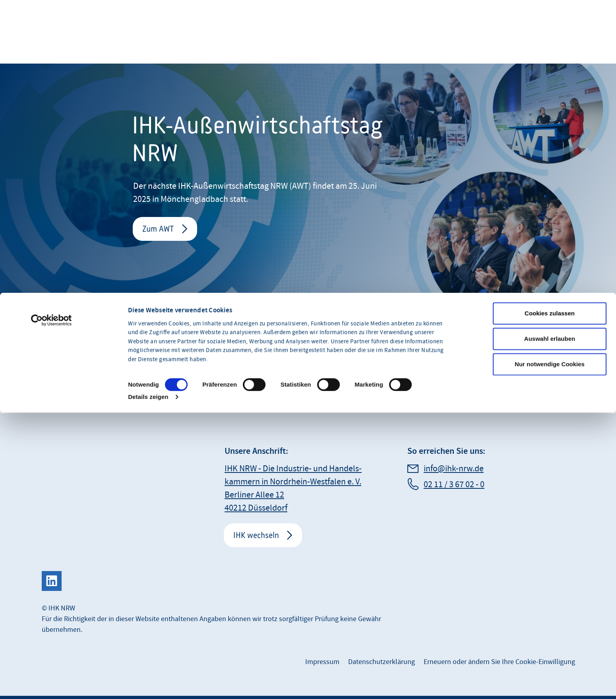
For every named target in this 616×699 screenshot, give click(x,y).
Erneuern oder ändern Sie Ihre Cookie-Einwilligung (499, 662)
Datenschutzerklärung (382, 662)
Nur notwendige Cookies (550, 421)
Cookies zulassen (550, 370)
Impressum (322, 662)
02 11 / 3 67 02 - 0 (454, 485)
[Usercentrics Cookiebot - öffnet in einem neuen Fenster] (51, 377)
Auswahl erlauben (550, 396)
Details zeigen (148, 454)
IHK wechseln (256, 535)
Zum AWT (158, 229)
